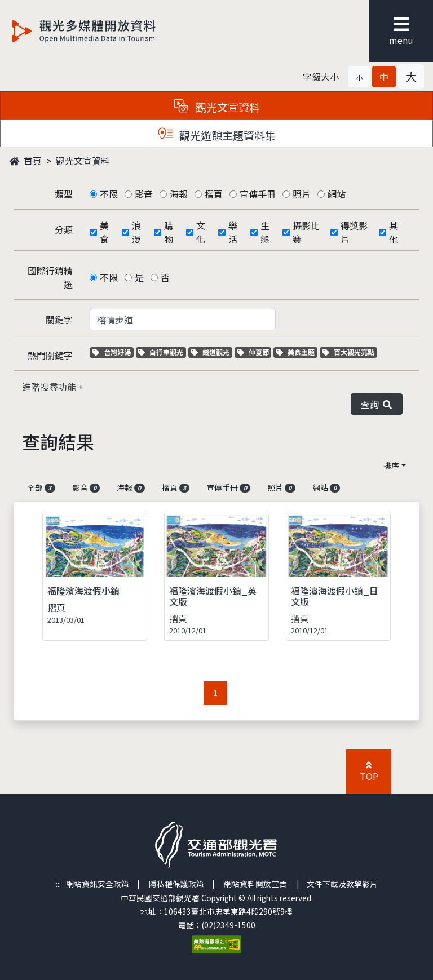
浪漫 (136, 232)
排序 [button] (391, 465)
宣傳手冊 (258, 194)
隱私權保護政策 (176, 884)
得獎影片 (354, 232)
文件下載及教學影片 (342, 884)
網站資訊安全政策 (98, 884)
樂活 (233, 232)
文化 (201, 232)
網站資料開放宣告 (255, 884)
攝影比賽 (306, 232)
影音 (144, 194)
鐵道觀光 (212, 352)
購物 (169, 232)
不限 (109, 194)
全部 (41, 487)
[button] (359, 77)
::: (58, 884)
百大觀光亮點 (348, 352)
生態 (265, 232)
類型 (64, 194)
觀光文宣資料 (83, 161)
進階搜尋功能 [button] (50, 387)
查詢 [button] (377, 404)
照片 (302, 194)
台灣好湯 (113, 352)
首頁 (25, 161)
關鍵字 (59, 320)
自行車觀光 (161, 352)
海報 (179, 194)
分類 (64, 229)
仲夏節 (255, 352)
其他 (394, 232)
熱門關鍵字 (50, 355)
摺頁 (214, 194)
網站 (337, 194)
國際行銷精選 (50, 277)
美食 (104, 232)
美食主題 (297, 352)
